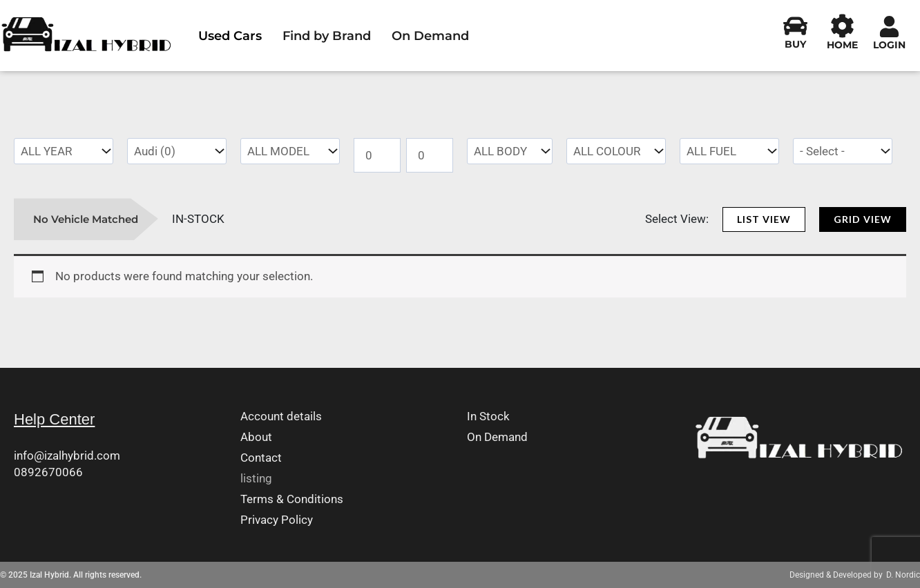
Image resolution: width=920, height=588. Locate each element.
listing (256, 479)
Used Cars (230, 36)
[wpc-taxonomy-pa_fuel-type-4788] (729, 151)
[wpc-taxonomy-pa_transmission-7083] (843, 151)
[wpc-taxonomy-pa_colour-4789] (616, 151)
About (256, 437)
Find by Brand (327, 36)
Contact (261, 458)
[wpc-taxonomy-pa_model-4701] (290, 151)
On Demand (430, 36)
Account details (281, 416)
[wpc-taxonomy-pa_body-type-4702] (510, 151)
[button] (764, 219)
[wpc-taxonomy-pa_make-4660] (177, 151)
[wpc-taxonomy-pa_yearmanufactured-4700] (64, 151)
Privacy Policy (277, 520)
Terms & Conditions (292, 499)
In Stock (488, 416)
